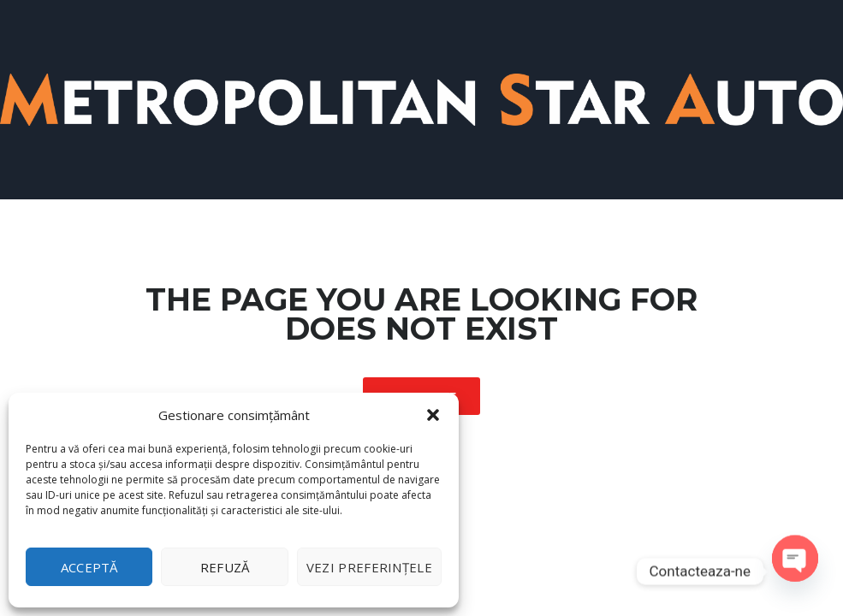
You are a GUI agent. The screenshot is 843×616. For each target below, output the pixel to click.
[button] (433, 415)
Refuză (225, 567)
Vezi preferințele (369, 567)
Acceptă (89, 567)
